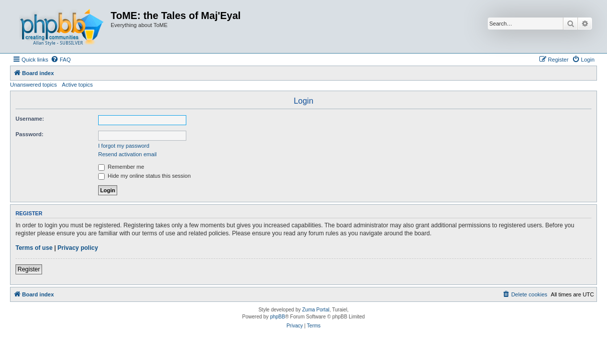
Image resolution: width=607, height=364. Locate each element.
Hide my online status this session (144, 176)
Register (29, 269)
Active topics (78, 85)
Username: (30, 119)
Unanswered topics (34, 85)
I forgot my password (124, 146)
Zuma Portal (316, 310)
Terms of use (34, 248)
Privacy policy (78, 248)
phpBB (277, 317)
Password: (30, 134)
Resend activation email (127, 154)
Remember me (121, 167)
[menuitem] (61, 60)
